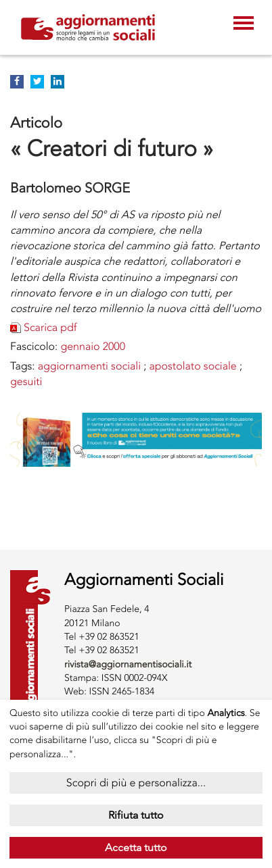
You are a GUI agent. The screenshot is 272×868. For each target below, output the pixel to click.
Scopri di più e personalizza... (136, 783)
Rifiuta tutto (136, 815)
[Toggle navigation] (244, 24)
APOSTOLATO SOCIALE (192, 366)
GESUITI (26, 381)
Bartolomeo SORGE (70, 188)
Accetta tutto (136, 847)
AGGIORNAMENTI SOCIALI (89, 366)
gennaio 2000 (93, 346)
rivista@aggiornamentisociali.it (128, 664)
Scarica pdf (50, 327)
